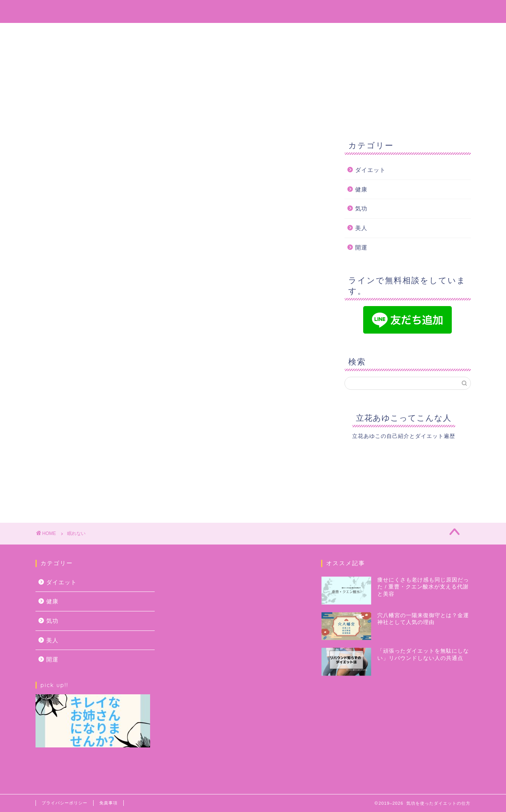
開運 (361, 247)
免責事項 (108, 803)
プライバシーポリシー (65, 803)
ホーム (170, 32)
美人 (361, 228)
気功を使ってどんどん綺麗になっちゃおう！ (253, 11)
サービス (273, 32)
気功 (361, 208)
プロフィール (220, 32)
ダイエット (370, 170)
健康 (361, 189)
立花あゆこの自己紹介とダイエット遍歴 (404, 436)
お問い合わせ (327, 32)
